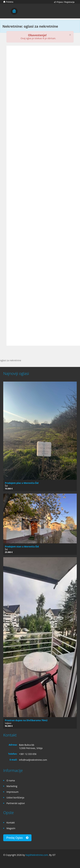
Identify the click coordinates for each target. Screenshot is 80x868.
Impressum (12, 792)
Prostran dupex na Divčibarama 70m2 (26, 720)
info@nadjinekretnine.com (33, 760)
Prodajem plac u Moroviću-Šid (22, 483)
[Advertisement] (35, 80)
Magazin (11, 828)
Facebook (4, 862)
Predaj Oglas (17, 838)
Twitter (19, 862)
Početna (8, 2)
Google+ (11, 862)
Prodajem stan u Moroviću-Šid (22, 547)
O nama (11, 780)
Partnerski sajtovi (16, 803)
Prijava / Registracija (64, 2)
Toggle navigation (6, 11)
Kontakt (11, 823)
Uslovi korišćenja (15, 798)
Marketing (12, 786)
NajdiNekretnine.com (37, 855)
